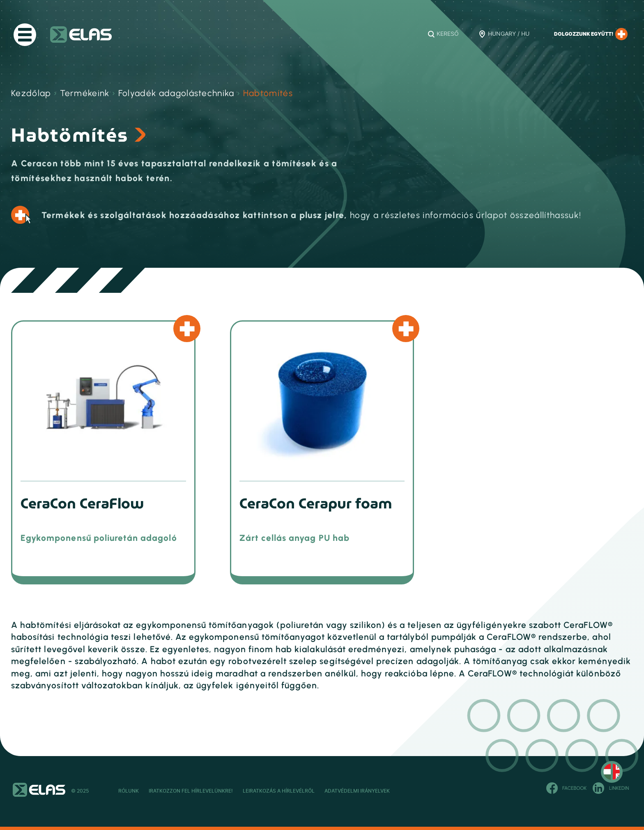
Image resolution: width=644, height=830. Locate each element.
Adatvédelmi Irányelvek (416, 791)
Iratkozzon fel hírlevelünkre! (210, 791)
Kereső (448, 34)
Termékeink (85, 93)
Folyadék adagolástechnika (176, 93)
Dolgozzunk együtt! (591, 34)
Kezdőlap (31, 93)
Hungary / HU (509, 34)
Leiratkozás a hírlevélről (318, 791)
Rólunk (129, 791)
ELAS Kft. (81, 34)
